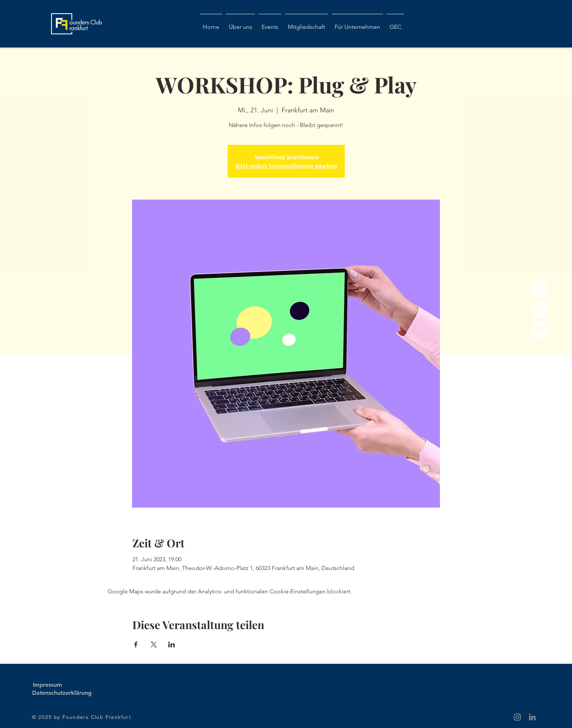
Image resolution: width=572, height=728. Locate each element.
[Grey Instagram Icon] (517, 717)
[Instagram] (539, 288)
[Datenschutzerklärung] (62, 693)
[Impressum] (47, 685)
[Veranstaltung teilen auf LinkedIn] (172, 644)
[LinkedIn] (539, 309)
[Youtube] (539, 330)
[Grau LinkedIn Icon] (532, 717)
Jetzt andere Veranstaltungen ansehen (286, 165)
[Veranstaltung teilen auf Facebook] (136, 644)
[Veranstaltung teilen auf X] (154, 644)
